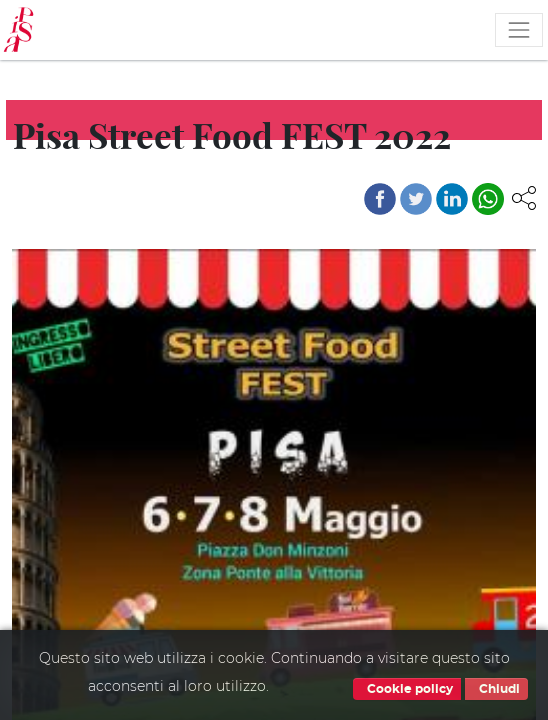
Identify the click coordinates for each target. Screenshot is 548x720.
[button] (524, 197)
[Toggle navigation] (519, 30)
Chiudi (496, 689)
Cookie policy (407, 689)
